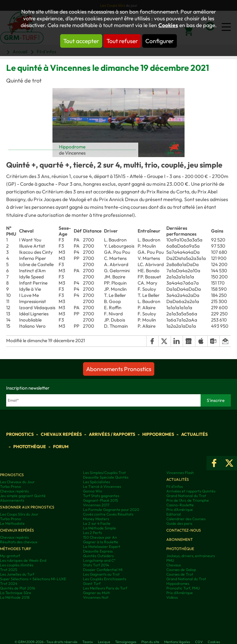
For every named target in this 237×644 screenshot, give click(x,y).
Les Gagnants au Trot (101, 574)
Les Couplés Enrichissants (105, 579)
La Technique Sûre (16, 593)
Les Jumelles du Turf (17, 574)
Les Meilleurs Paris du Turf (105, 588)
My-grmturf (10, 556)
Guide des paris (179, 523)
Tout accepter (81, 41)
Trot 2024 (9, 583)
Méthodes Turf (16, 549)
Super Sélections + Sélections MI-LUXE (33, 579)
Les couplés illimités (17, 565)
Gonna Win (93, 491)
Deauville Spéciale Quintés (106, 477)
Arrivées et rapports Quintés (191, 491)
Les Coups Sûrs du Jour (19, 514)
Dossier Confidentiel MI (103, 570)
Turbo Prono (10, 486)
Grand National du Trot (186, 496)
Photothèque (30, 447)
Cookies (168, 25)
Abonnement (180, 539)
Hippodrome (72, 147)
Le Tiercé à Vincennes (102, 486)
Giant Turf (92, 583)
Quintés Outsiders (98, 556)
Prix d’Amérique (180, 593)
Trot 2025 (9, 570)
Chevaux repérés (61, 434)
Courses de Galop (181, 570)
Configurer (160, 41)
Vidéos (172, 597)
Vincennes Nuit (96, 597)
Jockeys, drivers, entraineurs (191, 556)
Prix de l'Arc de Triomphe (188, 500)
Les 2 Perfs (92, 533)
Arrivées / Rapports (112, 434)
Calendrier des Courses (186, 519)
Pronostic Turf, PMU (183, 588)
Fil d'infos (175, 486)
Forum (61, 447)
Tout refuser (122, 41)
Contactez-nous (184, 530)
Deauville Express (98, 551)
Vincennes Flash (180, 473)
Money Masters (96, 519)
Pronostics (20, 434)
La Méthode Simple (100, 528)
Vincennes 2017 (96, 505)
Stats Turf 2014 (96, 565)
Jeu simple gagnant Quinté (23, 496)
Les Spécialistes (96, 482)
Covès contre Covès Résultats (108, 514)
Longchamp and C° (99, 560)
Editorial (174, 514)
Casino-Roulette (180, 505)
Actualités (194, 434)
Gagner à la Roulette (101, 542)
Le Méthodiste (12, 523)
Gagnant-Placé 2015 (101, 500)
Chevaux (174, 565)
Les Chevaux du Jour (17, 482)
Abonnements (12, 500)
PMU (170, 560)
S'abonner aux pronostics (27, 507)
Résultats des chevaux (19, 542)
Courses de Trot (180, 574)
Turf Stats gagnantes (101, 496)
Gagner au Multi (97, 593)
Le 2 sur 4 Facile (97, 523)
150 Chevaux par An (100, 537)
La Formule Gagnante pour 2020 (111, 510)
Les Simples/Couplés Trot (104, 473)
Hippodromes (158, 434)
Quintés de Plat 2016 (18, 588)
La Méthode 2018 (15, 597)
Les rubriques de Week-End (23, 560)
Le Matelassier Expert (102, 547)
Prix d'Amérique (180, 510)
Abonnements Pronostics (119, 369)
